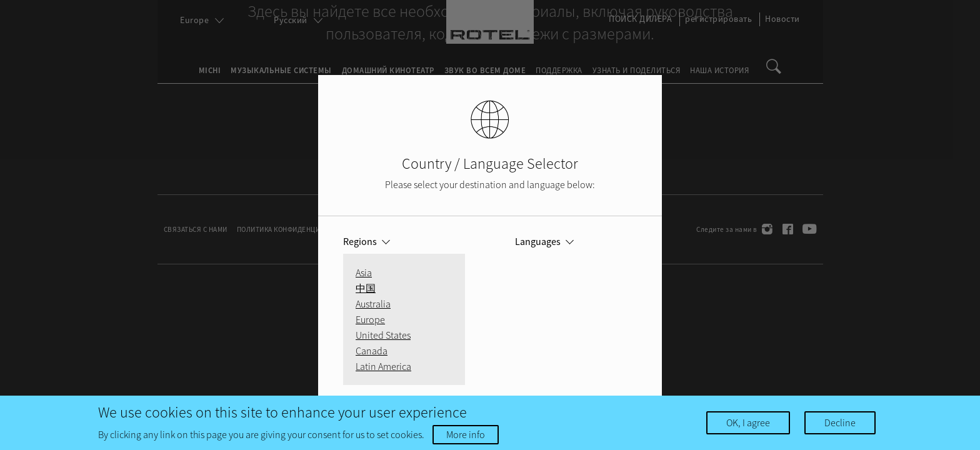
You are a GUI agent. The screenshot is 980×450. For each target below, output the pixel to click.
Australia (373, 304)
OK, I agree (748, 422)
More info (466, 434)
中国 (366, 288)
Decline (840, 422)
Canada (372, 351)
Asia (364, 272)
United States (383, 335)
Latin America (383, 366)
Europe (370, 319)
